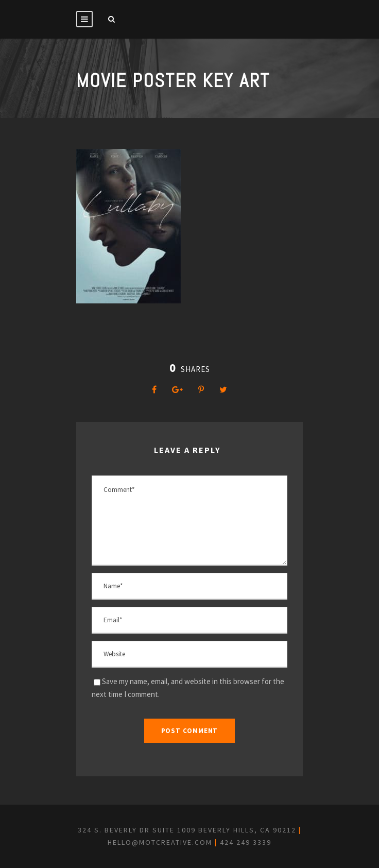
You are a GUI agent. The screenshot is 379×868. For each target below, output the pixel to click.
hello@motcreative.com (160, 842)
